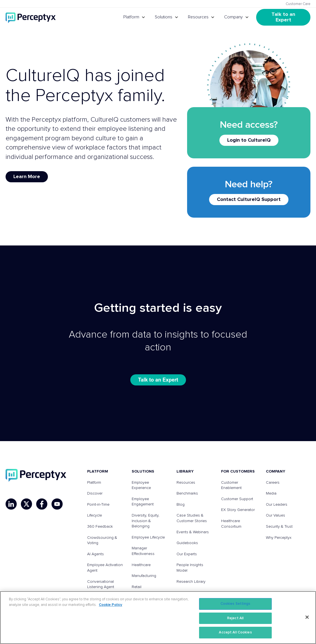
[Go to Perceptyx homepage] (31, 17)
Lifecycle (95, 515)
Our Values (275, 515)
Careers (273, 483)
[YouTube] (57, 504)
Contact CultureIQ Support (249, 200)
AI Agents (95, 554)
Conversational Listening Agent (101, 584)
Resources (198, 17)
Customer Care (298, 4)
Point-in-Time (98, 505)
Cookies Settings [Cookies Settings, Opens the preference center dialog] (236, 604)
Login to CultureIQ (249, 140)
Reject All (235, 618)
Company (233, 17)
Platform (131, 17)
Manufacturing (144, 576)
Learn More (27, 177)
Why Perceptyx (279, 538)
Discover (95, 493)
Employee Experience (141, 485)
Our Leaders (277, 505)
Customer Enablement (231, 485)
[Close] (307, 617)
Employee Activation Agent (105, 568)
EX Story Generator (238, 510)
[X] (26, 504)
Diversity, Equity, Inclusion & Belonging (145, 521)
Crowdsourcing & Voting (102, 540)
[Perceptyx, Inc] (36, 475)
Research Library (191, 582)
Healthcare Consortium (231, 524)
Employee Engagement (143, 502)
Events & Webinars (193, 532)
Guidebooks (187, 543)
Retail (137, 587)
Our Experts (187, 554)
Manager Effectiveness (143, 551)
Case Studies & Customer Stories (192, 518)
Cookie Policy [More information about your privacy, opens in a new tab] (111, 605)
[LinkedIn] (11, 504)
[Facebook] (42, 504)
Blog (181, 505)
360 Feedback (100, 527)
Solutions (164, 17)
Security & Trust (279, 527)
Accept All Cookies (235, 632)
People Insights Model (190, 568)
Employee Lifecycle (148, 537)
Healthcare (141, 565)
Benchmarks (187, 493)
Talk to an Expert (284, 17)
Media (271, 493)
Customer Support (237, 499)
